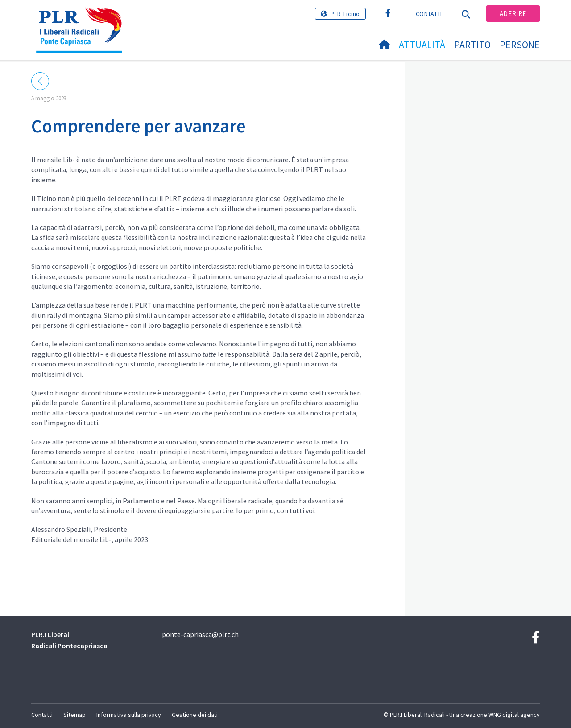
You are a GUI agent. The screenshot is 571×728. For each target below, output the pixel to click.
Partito (472, 45)
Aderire (513, 14)
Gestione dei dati (195, 715)
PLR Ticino (345, 14)
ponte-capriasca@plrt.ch (200, 634)
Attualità (422, 45)
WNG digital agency (514, 715)
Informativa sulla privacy (129, 715)
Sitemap (74, 715)
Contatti (429, 14)
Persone (520, 45)
